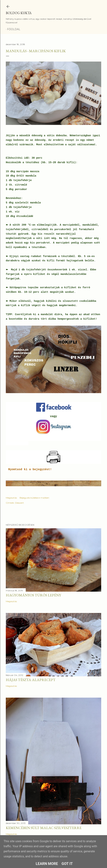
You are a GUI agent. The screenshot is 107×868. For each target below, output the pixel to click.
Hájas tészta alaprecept (31, 680)
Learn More (47, 864)
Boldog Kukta (19, 13)
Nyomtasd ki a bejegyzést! (30, 469)
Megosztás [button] (11, 498)
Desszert (19, 503)
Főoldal (14, 29)
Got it (67, 864)
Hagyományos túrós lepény (33, 595)
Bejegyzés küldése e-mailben (34, 498)
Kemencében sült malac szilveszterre (44, 828)
